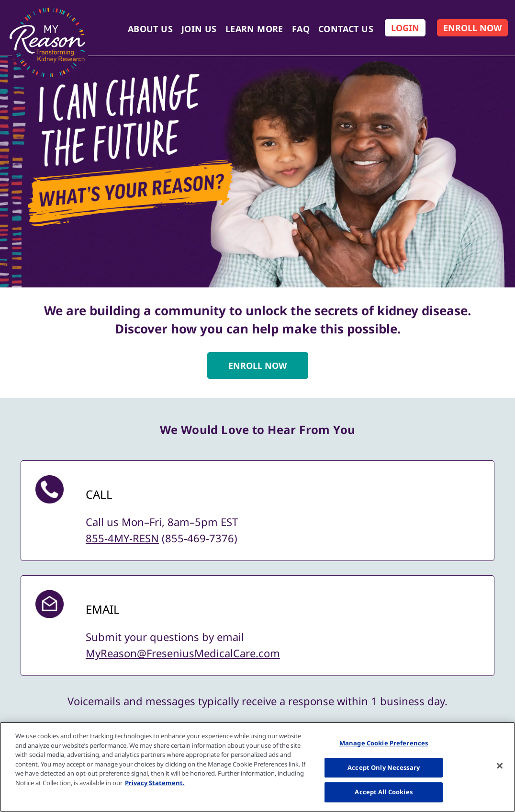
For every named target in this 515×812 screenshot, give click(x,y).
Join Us (199, 29)
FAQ (301, 29)
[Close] (500, 766)
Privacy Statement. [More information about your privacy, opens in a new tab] (155, 783)
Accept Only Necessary (384, 767)
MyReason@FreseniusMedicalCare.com (183, 653)
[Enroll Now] (472, 28)
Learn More (254, 29)
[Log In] (405, 28)
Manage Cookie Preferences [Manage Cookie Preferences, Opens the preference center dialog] (384, 743)
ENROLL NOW (257, 366)
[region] (257, 767)
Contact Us (346, 29)
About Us (150, 29)
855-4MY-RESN (122, 538)
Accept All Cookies (383, 792)
